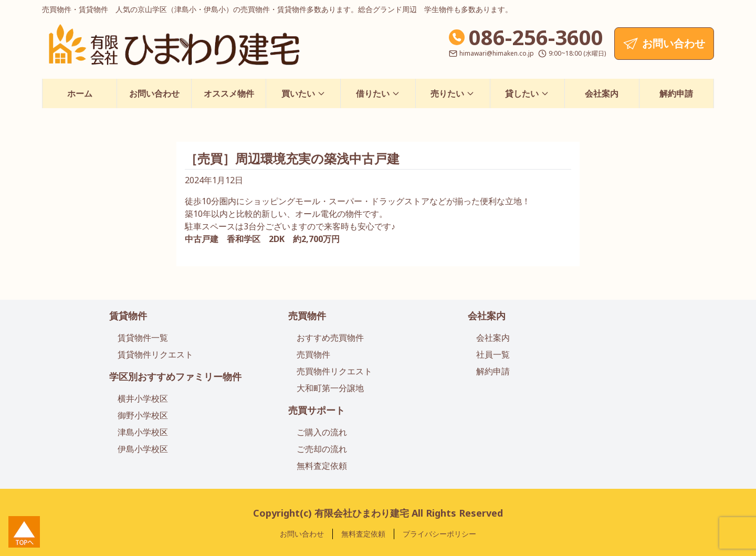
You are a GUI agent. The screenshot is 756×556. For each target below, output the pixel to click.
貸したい (527, 93)
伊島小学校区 (143, 449)
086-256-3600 (536, 37)
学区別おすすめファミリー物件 (175, 376)
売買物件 (307, 316)
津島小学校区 (143, 432)
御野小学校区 (143, 415)
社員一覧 (493, 354)
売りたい (453, 93)
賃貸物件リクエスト (155, 354)
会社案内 (602, 93)
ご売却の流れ (322, 449)
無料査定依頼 (322, 466)
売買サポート (317, 410)
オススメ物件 (229, 93)
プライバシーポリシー (439, 534)
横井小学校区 (143, 398)
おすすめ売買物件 (330, 338)
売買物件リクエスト (334, 371)
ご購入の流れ (322, 432)
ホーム (80, 93)
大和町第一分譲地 (330, 388)
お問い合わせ (154, 93)
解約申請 (676, 93)
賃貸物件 (128, 316)
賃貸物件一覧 (143, 338)
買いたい (303, 93)
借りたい (378, 93)
